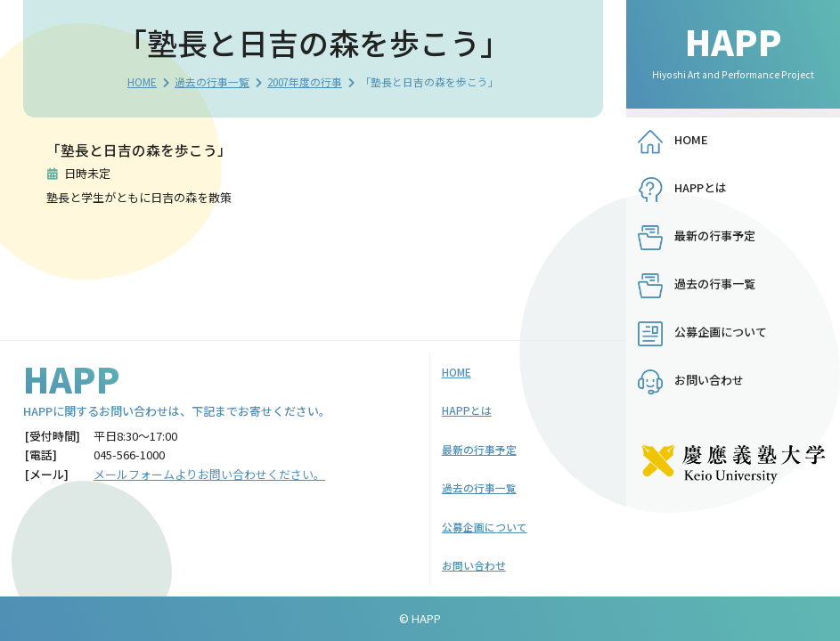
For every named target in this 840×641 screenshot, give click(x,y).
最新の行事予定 (715, 235)
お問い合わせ (709, 380)
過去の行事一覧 (212, 81)
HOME (142, 81)
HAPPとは (701, 187)
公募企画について (721, 332)
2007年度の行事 (305, 81)
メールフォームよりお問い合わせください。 (209, 474)
